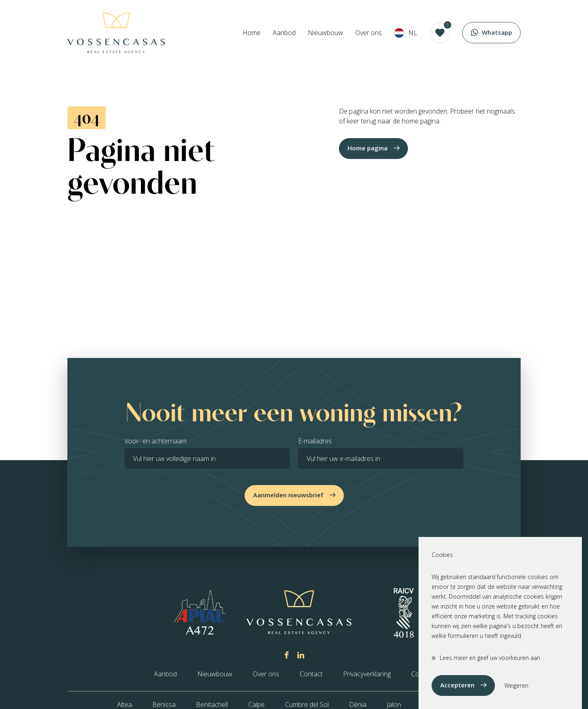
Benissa (164, 705)
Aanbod (284, 33)
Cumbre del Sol (307, 705)
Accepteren (457, 685)
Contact (311, 674)
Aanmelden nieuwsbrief (288, 495)
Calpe (256, 705)
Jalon (394, 705)
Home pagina (367, 148)
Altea (125, 705)
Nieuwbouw (325, 33)
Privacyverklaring (367, 674)
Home (252, 33)
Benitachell (212, 705)
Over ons (369, 33)
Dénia (358, 705)
